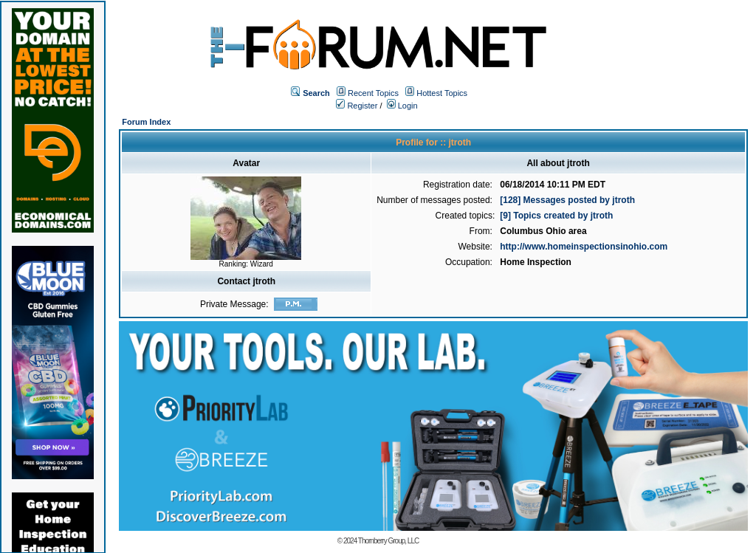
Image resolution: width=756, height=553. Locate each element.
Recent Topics (373, 93)
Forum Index (146, 122)
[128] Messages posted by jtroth (567, 200)
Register (357, 106)
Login (402, 106)
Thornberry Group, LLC (388, 541)
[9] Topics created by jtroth (556, 216)
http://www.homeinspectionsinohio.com (584, 247)
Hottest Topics (442, 93)
